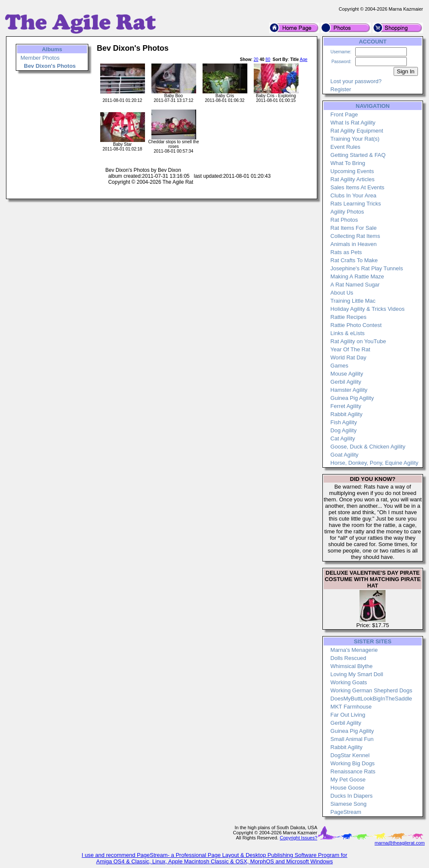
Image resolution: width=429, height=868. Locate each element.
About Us (342, 293)
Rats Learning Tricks (356, 204)
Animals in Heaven (354, 244)
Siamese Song (349, 804)
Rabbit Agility (346, 414)
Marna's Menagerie (354, 650)
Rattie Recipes (349, 317)
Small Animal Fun (352, 739)
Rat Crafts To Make (354, 260)
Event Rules (345, 147)
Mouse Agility (347, 374)
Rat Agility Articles (352, 179)
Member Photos (40, 58)
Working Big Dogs (353, 763)
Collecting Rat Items (355, 236)
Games (339, 366)
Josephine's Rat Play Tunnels (367, 268)
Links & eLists (348, 333)
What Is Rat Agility (353, 123)
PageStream (346, 812)
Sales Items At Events (357, 187)
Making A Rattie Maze (357, 276)
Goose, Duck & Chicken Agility (368, 447)
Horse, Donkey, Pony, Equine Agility (374, 463)
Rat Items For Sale (354, 228)
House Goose (348, 788)
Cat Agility (343, 438)
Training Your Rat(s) (355, 139)
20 (256, 59)
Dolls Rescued (348, 658)
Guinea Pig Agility (352, 398)
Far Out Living (348, 715)
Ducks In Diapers (352, 796)
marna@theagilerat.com (400, 843)
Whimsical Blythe (352, 666)
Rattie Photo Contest (356, 325)
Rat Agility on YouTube (358, 341)
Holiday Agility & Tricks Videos (368, 309)
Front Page (344, 114)
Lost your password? (356, 81)
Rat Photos (344, 220)
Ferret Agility (346, 406)
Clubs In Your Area (354, 195)
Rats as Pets (346, 252)
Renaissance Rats (353, 771)
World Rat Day (348, 357)
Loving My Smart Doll (357, 674)
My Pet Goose (348, 780)
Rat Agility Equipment (357, 131)
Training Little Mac (353, 301)
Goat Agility (345, 455)
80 (268, 59)
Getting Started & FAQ (358, 155)
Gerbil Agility (346, 382)
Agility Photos (347, 212)
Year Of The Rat (350, 349)
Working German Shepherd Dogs (371, 690)
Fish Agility (344, 422)
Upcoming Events (352, 171)
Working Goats (349, 682)
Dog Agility (343, 430)
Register (341, 89)
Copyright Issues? (299, 838)
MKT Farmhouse (351, 707)
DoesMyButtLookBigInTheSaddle (371, 699)
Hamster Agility (349, 390)
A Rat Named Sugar (355, 285)
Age (304, 59)
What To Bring (348, 163)
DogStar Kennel (350, 755)
